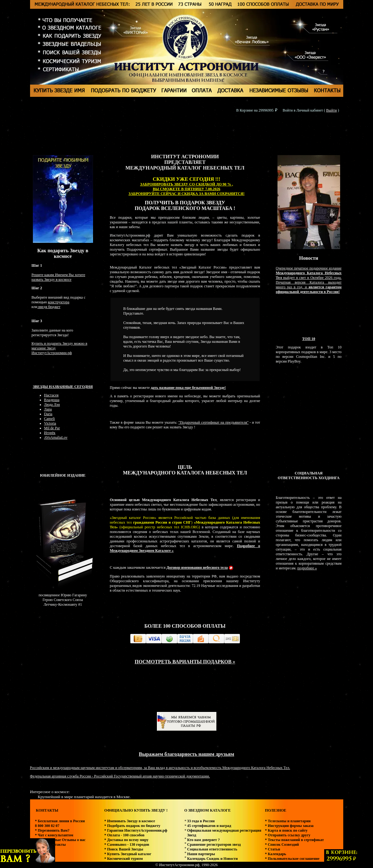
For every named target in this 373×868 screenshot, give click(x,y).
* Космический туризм (124, 859)
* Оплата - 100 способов (124, 835)
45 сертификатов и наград (209, 826)
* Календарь (276, 854)
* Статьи (272, 849)
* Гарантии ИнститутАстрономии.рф (136, 830)
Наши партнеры (201, 854)
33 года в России (201, 821)
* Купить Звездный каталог (128, 854)
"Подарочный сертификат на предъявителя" (214, 422)
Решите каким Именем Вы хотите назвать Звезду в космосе (59, 277)
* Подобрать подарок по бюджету (132, 826)
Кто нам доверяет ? (203, 840)
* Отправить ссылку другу (288, 835)
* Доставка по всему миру (126, 840)
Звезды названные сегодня (63, 387)
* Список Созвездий (282, 844)
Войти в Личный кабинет (303, 110)
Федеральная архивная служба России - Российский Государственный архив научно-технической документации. (120, 776)
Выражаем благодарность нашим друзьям (186, 754)
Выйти (331, 110)
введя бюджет (49, 307)
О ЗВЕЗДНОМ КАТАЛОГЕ (207, 810)
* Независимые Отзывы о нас (60, 840)
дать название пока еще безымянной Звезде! (188, 388)
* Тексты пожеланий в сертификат (294, 840)
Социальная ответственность (212, 849)
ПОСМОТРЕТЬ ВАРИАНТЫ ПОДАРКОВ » (185, 662)
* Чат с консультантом (54, 835)
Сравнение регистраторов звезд (214, 844)
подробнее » (307, 568)
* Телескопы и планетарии (288, 821)
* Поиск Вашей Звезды (124, 849)
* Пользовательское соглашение (292, 859)
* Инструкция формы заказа (289, 826)
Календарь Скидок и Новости (212, 859)
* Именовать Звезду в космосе (130, 821)
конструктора (59, 302)
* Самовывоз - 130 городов (127, 844)
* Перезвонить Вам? (52, 830)
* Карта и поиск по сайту (286, 830)
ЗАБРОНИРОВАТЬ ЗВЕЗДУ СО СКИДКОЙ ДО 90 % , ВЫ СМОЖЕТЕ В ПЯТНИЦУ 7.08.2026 (186, 187)
